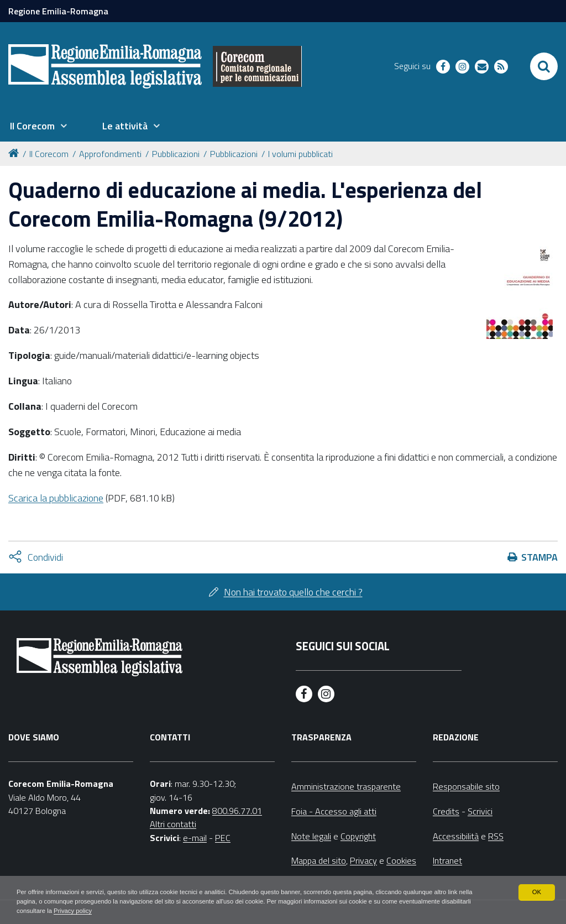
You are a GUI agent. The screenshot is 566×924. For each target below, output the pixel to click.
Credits (446, 811)
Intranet (447, 860)
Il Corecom (49, 154)
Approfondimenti (110, 154)
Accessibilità (456, 836)
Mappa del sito (319, 860)
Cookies (401, 860)
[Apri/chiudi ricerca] (544, 66)
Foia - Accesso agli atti (334, 811)
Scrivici (480, 811)
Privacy (363, 860)
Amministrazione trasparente (346, 786)
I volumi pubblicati (300, 154)
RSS (496, 836)
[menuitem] (38, 126)
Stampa (539, 557)
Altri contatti (173, 824)
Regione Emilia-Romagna (58, 11)
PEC (223, 838)
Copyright (358, 836)
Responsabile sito (466, 786)
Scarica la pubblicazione (56, 498)
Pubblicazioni (176, 154)
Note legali (311, 836)
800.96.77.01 (237, 811)
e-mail (195, 838)
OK (536, 891)
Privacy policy (109, 911)
